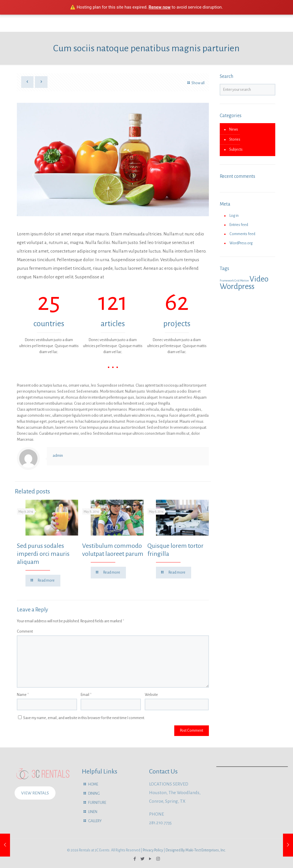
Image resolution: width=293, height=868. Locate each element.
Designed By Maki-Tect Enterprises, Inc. (196, 850)
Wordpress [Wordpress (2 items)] (237, 287)
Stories (235, 139)
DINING (94, 794)
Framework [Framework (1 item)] (227, 281)
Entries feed (239, 225)
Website (151, 695)
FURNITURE (97, 803)
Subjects (236, 149)
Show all (195, 83)
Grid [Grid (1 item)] (237, 281)
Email (86, 695)
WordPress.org (241, 243)
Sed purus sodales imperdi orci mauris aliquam (43, 554)
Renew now (160, 7)
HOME (93, 784)
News (234, 129)
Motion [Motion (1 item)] (245, 281)
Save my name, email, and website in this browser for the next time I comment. (84, 718)
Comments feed (242, 234)
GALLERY (95, 821)
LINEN (93, 812)
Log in (234, 216)
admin (58, 455)
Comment (25, 631)
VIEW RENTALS (35, 793)
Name (23, 695)
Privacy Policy (153, 850)
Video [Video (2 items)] (259, 279)
